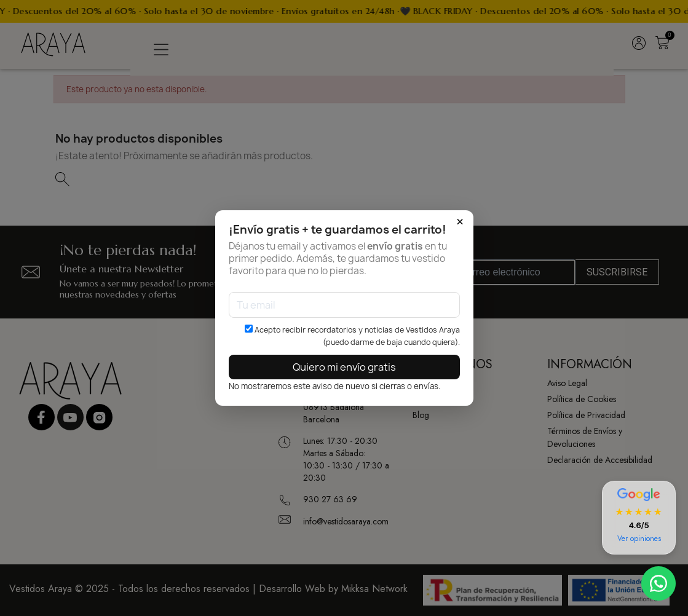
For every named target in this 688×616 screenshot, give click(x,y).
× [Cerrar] (460, 222)
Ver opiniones (639, 539)
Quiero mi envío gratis (344, 367)
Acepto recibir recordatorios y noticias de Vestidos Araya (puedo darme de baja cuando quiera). (352, 336)
